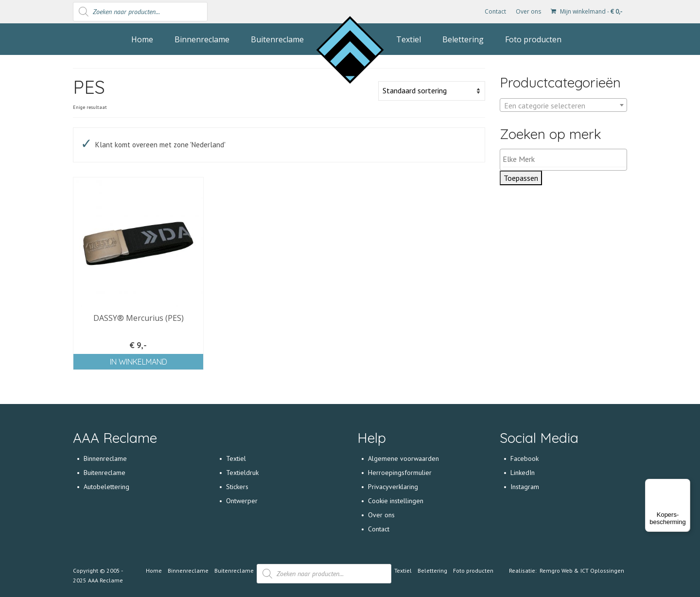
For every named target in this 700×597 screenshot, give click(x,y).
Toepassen (521, 178)
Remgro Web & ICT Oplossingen (582, 571)
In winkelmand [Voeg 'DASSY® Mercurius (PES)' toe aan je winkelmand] (139, 362)
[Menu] (684, 485)
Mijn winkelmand (586, 11)
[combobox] (564, 105)
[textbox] (564, 105)
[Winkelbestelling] (432, 91)
